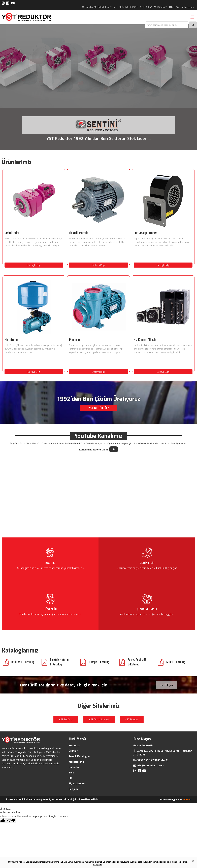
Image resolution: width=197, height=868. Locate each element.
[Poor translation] (11, 820)
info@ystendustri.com (150, 765)
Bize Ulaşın (166, 685)
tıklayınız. (98, 864)
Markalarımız (77, 762)
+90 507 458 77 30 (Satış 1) (152, 760)
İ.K (70, 778)
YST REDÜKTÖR (98, 408)
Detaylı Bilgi (34, 265)
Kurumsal (74, 745)
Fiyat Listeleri (77, 783)
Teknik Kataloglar (79, 756)
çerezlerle (157, 862)
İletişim (73, 789)
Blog (71, 772)
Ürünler (73, 751)
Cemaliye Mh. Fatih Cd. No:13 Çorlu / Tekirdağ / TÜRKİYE (163, 753)
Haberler (74, 767)
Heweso (187, 799)
